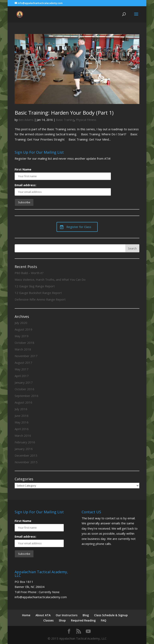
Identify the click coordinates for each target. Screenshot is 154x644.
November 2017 (26, 356)
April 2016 (22, 429)
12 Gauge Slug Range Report (35, 286)
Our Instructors (67, 615)
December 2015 (26, 455)
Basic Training (65, 120)
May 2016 (22, 422)
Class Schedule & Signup (111, 615)
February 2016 (25, 442)
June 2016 (22, 416)
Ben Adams (26, 120)
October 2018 (24, 343)
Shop (62, 620)
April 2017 (22, 376)
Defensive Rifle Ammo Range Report (40, 299)
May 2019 (22, 336)
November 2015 (26, 462)
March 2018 (23, 349)
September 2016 (26, 396)
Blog (86, 615)
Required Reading (83, 620)
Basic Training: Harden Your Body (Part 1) (64, 113)
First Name (23, 169)
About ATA (43, 615)
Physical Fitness (86, 120)
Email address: (25, 185)
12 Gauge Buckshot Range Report (38, 293)
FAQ (104, 620)
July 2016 (21, 409)
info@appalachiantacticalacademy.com (41, 597)
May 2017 (22, 369)
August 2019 (23, 329)
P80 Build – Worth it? (29, 273)
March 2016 (23, 435)
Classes (48, 620)
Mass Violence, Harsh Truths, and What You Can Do (50, 279)
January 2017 (24, 382)
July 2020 (21, 323)
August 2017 (23, 363)
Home (26, 615)
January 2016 (24, 449)
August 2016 (23, 402)
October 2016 (24, 389)
